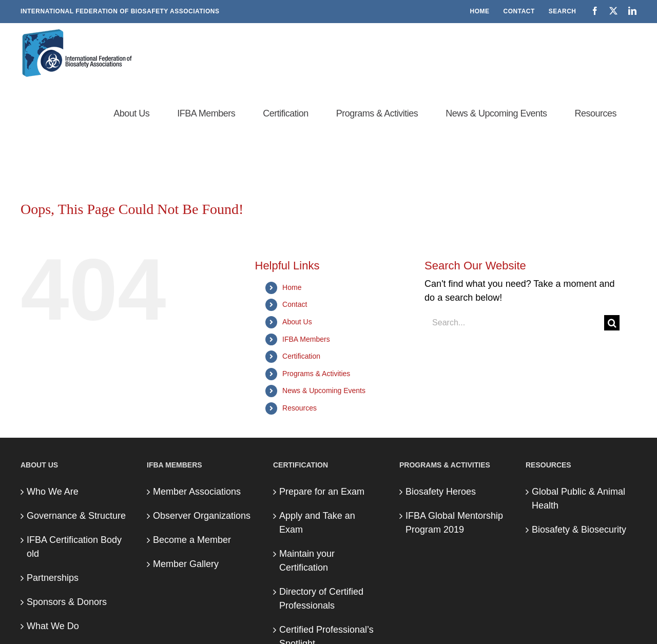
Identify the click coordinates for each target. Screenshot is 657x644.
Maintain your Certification (307, 561)
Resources (299, 408)
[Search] (612, 323)
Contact (295, 304)
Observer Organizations (202, 516)
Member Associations (197, 492)
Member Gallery (186, 564)
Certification (301, 356)
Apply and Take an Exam (317, 523)
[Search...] (514, 323)
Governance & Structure (76, 516)
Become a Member (192, 540)
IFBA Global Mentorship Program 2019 (454, 523)
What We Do (53, 626)
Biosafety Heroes (441, 492)
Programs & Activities (316, 374)
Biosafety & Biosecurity (579, 530)
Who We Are (53, 492)
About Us (297, 322)
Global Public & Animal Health (578, 499)
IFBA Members (306, 339)
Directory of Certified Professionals (321, 599)
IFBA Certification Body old (74, 547)
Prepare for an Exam (322, 492)
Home (292, 287)
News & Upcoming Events (324, 391)
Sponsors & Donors (67, 602)
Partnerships (53, 578)
